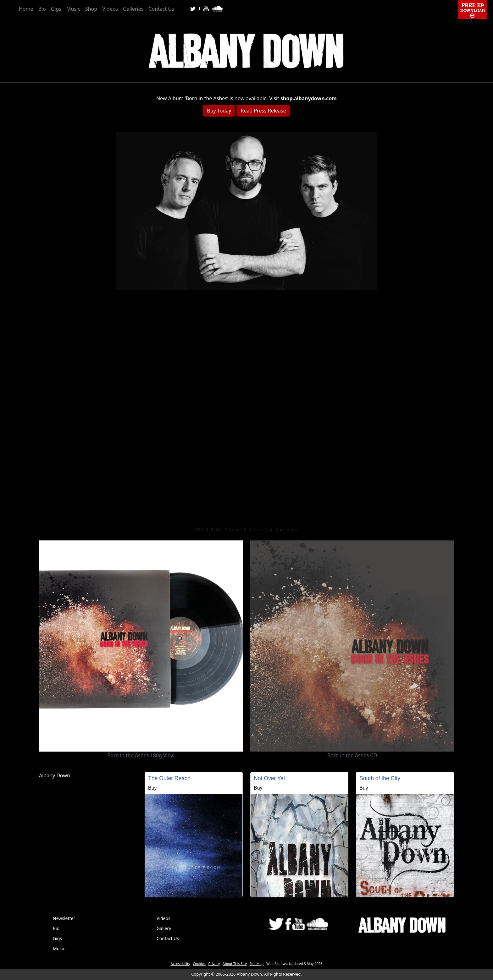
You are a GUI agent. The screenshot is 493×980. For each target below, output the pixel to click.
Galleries (133, 9)
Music (73, 9)
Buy (152, 788)
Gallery (164, 928)
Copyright (201, 974)
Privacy (214, 964)
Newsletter (64, 918)
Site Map (257, 964)
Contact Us (161, 9)
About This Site (235, 964)
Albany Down (55, 775)
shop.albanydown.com (309, 98)
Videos (110, 9)
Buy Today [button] (219, 111)
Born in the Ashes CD (352, 755)
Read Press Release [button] (263, 111)
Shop (91, 9)
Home (26, 9)
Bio (42, 9)
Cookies (199, 964)
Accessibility (180, 964)
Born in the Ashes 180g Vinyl (141, 755)
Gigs (56, 9)
